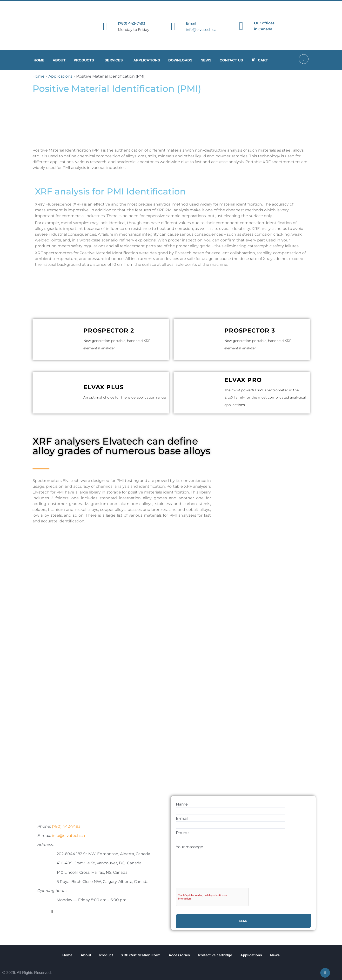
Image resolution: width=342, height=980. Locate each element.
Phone (230, 837)
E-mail (230, 822)
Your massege (231, 865)
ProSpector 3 (250, 330)
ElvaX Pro (243, 380)
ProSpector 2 (109, 330)
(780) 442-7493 (132, 23)
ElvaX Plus (104, 387)
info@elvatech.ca (201, 30)
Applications (60, 76)
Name (230, 808)
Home (39, 76)
